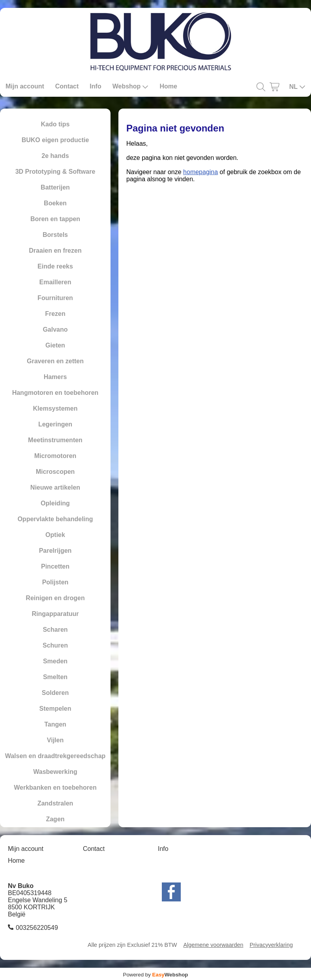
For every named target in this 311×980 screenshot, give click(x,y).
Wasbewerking (55, 772)
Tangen (55, 724)
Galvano (55, 329)
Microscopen (55, 472)
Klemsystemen (55, 408)
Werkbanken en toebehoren (55, 788)
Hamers (55, 377)
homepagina (200, 172)
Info (95, 86)
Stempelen (55, 709)
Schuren (55, 645)
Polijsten (55, 582)
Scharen (55, 630)
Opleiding (55, 503)
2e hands (55, 156)
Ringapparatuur (55, 614)
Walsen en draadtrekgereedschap (55, 756)
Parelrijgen (55, 551)
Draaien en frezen (55, 251)
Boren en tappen (55, 219)
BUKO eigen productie (55, 140)
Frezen (55, 314)
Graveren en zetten (55, 361)
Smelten (55, 677)
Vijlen (55, 740)
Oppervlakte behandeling (55, 519)
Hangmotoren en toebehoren (55, 393)
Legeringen (55, 424)
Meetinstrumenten (55, 440)
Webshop (131, 86)
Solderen (55, 693)
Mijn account (25, 86)
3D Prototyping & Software (55, 172)
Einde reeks (55, 266)
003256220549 (37, 928)
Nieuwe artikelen (55, 487)
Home (168, 86)
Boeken (55, 203)
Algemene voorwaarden (213, 945)
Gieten (55, 345)
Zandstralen (55, 803)
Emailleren (55, 282)
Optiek (55, 535)
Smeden (55, 661)
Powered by (156, 975)
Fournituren (55, 298)
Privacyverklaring (271, 945)
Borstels (55, 235)
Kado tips (55, 124)
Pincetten (55, 566)
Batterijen (55, 187)
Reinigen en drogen (55, 598)
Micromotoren (55, 456)
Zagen (55, 819)
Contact (67, 86)
